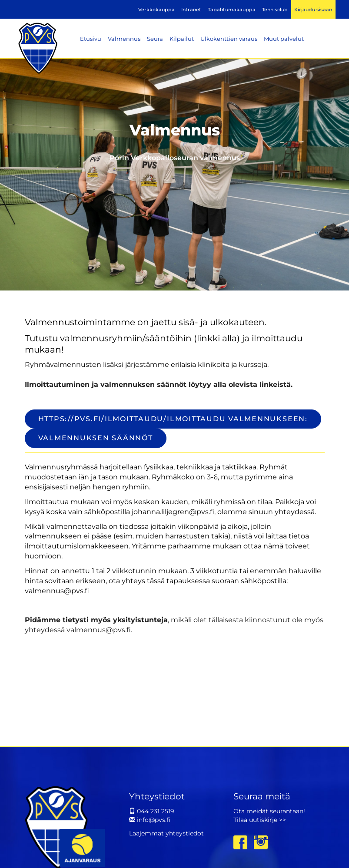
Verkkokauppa (156, 10)
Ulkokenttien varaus (229, 39)
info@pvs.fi (150, 820)
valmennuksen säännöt (96, 438)
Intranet (191, 10)
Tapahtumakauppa (232, 10)
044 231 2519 (152, 811)
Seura (155, 39)
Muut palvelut (284, 39)
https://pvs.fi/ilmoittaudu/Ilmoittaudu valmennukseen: (173, 419)
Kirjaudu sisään (313, 10)
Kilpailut (182, 39)
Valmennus (124, 39)
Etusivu (91, 39)
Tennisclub (275, 10)
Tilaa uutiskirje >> (260, 820)
